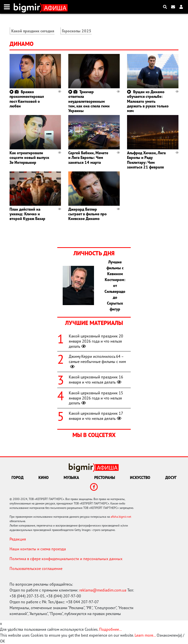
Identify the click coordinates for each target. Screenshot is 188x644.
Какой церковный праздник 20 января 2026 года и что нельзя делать (96, 341)
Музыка (71, 477)
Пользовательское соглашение (36, 568)
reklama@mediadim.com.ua (103, 590)
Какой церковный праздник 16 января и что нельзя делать (96, 380)
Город (18, 477)
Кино (44, 477)
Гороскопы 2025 (77, 31)
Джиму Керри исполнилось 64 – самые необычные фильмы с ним (97, 361)
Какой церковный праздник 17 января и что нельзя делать (96, 416)
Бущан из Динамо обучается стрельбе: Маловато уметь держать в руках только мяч (148, 101)
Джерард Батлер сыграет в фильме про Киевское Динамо (88, 214)
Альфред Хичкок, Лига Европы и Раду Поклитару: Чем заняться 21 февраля (146, 160)
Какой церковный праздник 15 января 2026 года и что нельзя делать (96, 398)
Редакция (18, 539)
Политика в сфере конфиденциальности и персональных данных (66, 559)
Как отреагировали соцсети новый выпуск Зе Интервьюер (29, 157)
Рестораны (105, 477)
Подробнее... (110, 629)
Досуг (171, 477)
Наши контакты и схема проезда (38, 549)
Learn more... (145, 635)
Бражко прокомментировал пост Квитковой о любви (27, 99)
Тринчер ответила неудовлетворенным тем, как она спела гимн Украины (89, 101)
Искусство (140, 477)
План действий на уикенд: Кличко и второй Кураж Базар (27, 214)
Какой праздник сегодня (33, 31)
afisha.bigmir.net (121, 517)
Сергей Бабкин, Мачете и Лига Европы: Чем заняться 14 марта (88, 157)
